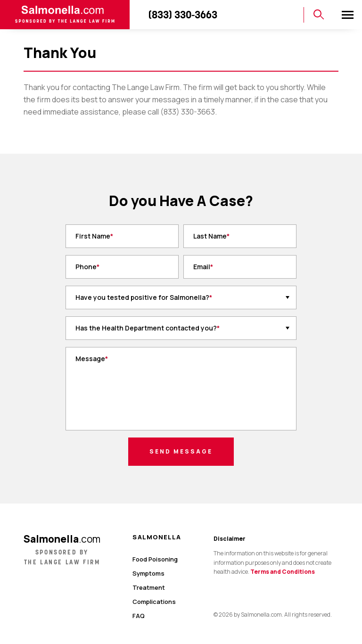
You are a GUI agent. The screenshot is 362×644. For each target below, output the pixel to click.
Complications (154, 602)
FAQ (139, 616)
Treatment (149, 587)
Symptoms (148, 573)
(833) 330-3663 (183, 15)
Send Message (181, 451)
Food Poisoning (155, 559)
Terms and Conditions (283, 572)
